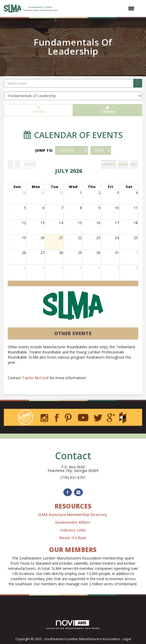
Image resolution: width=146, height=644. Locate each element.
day (134, 164)
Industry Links (73, 530)
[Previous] (11, 164)
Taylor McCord (35, 378)
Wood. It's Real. (73, 538)
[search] (138, 83)
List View (38, 110)
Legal (127, 639)
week (123, 164)
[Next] (18, 164)
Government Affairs (73, 522)
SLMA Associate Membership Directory (73, 515)
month (109, 164)
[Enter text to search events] (69, 83)
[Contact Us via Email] (78, 492)
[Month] (72, 150)
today (29, 164)
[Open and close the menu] (100, 9)
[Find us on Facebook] (68, 492)
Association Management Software (73, 625)
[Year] (101, 150)
